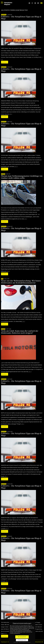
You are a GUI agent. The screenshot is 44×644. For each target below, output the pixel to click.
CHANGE (3, 174)
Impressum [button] (29, 642)
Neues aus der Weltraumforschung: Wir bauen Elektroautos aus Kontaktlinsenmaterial (21, 282)
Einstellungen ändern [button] (22, 640)
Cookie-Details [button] (16, 642)
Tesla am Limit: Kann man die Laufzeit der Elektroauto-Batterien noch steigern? (20, 332)
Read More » (5, 62)
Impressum (4, 642)
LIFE (2, 279)
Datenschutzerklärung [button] (23, 642)
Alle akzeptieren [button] (22, 637)
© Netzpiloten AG (38, 642)
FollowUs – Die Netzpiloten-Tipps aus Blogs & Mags (21, 18)
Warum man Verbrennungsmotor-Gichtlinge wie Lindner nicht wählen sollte (22, 177)
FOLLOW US (4, 15)
